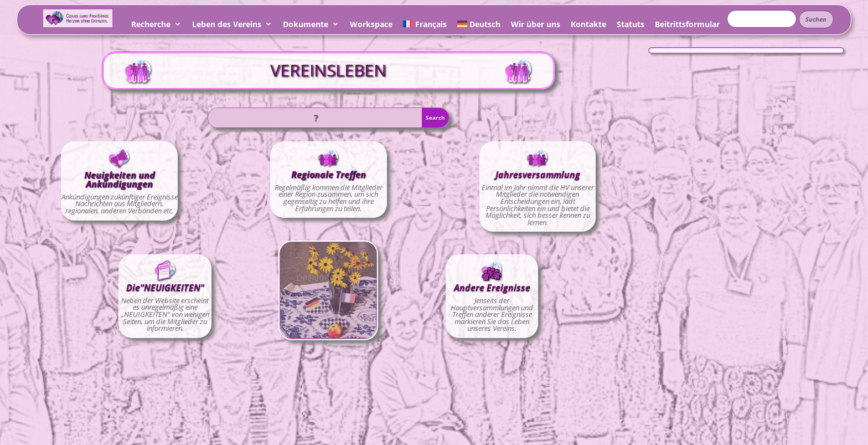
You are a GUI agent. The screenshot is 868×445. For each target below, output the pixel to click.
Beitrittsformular (687, 26)
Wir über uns (536, 26)
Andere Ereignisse (492, 288)
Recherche (151, 26)
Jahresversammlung (538, 175)
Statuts (631, 26)
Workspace (371, 26)
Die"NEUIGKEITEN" (165, 288)
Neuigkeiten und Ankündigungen (120, 180)
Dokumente (306, 26)
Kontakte (588, 26)
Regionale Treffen (329, 175)
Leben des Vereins (227, 26)
